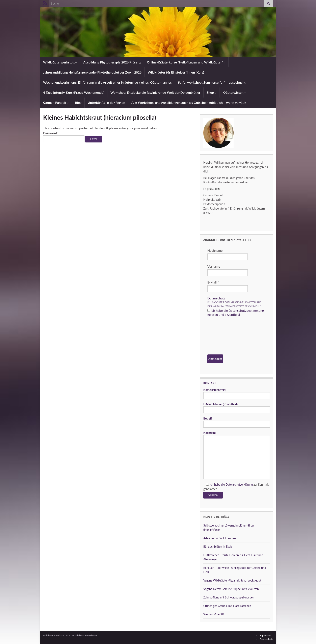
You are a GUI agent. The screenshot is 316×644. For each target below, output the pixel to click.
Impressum (265, 635)
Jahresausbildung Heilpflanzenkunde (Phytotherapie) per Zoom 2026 (92, 72)
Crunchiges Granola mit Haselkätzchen (227, 606)
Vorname (214, 266)
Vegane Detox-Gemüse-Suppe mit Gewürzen (231, 589)
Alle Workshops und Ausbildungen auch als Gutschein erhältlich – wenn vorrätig (189, 102)
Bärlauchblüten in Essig (218, 547)
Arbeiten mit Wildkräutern (220, 538)
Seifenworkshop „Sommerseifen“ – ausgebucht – (213, 82)
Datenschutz (216, 298)
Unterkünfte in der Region (106, 102)
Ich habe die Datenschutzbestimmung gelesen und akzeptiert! (236, 312)
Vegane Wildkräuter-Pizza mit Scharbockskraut (232, 580)
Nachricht (237, 455)
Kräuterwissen (234, 92)
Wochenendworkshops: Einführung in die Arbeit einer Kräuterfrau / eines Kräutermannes (107, 82)
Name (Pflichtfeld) (237, 394)
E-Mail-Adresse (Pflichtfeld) (237, 408)
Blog (78, 102)
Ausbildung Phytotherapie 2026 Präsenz (112, 62)
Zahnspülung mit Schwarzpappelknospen (229, 597)
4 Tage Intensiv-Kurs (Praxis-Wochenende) (74, 92)
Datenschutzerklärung (239, 485)
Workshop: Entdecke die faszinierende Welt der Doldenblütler (155, 92)
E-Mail (213, 282)
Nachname (215, 250)
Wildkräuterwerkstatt (60, 62)
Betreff (237, 422)
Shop (211, 92)
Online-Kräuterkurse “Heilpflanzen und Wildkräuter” (186, 62)
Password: (64, 137)
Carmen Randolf (56, 102)
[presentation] (224, 336)
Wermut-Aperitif (214, 614)
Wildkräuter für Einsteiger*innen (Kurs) (176, 72)
